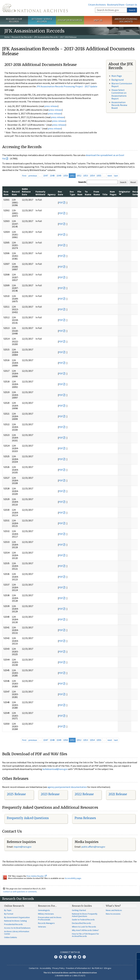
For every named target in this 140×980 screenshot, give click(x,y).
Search (132, 10)
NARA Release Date (26, 192)
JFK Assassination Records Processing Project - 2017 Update (67, 86)
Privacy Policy (59, 968)
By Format (9, 914)
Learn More (114, 975)
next (110, 176)
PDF (61, 203)
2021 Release (118, 794)
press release (51, 106)
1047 (46, 176)
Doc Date (60, 193)
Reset (133, 182)
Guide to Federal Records (83, 920)
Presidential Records (13, 924)
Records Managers (46, 923)
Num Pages (113, 193)
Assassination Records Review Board (119, 105)
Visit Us (98, 20)
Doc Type (72, 193)
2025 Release (16, 794)
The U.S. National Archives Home (35, 8)
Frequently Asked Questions (28, 818)
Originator (124, 193)
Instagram (65, 957)
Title (105, 194)
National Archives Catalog (15, 921)
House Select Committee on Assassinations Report (119, 94)
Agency (52, 194)
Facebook (56, 957)
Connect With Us (70, 952)
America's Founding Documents (126, 20)
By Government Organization (17, 917)
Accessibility (45, 968)
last (116, 176)
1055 (99, 176)
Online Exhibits (11, 937)
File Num (80, 193)
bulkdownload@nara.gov (55, 769)
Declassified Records (81, 923)
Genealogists (44, 910)
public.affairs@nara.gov (93, 847)
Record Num (16, 193)
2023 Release (50, 794)
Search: (82, 182)
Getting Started (79, 910)
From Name (97, 193)
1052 (79, 176)
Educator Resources (70, 20)
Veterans (42, 927)
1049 (59, 176)
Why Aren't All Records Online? (85, 930)
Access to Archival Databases (17, 928)
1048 (52, 176)
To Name (88, 193)
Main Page (117, 76)
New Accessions (113, 914)
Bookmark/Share (116, 5)
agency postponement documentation (67, 787)
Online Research (14, 906)
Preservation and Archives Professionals (50, 919)
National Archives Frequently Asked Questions (85, 915)
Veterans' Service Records (42, 20)
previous (33, 176)
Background (118, 80)
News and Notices (114, 910)
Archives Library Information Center (17, 933)
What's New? (113, 906)
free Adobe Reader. (37, 876)
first (24, 176)
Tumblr (70, 957)
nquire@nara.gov (23, 847)
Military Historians (46, 914)
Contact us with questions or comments (20, 892)
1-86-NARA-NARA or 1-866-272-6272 (70, 976)
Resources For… (47, 906)
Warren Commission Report (122, 85)
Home (7, 37)
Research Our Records (14, 20)
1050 (66, 176)
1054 (92, 176)
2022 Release (84, 794)
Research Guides (82, 906)
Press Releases (85, 818)
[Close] (137, 956)
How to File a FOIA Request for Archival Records (85, 935)
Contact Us (131, 5)
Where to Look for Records (84, 927)
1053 (86, 176)
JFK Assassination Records (46, 37)
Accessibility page (73, 878)
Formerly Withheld (40, 193)
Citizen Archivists (97, 5)
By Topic (8, 910)
